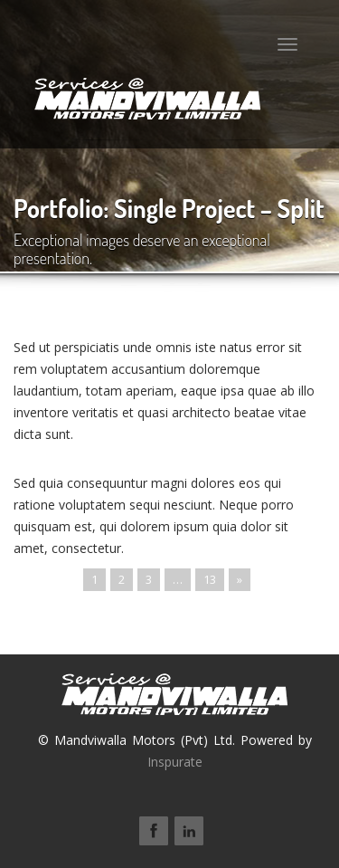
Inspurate (175, 762)
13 (210, 579)
